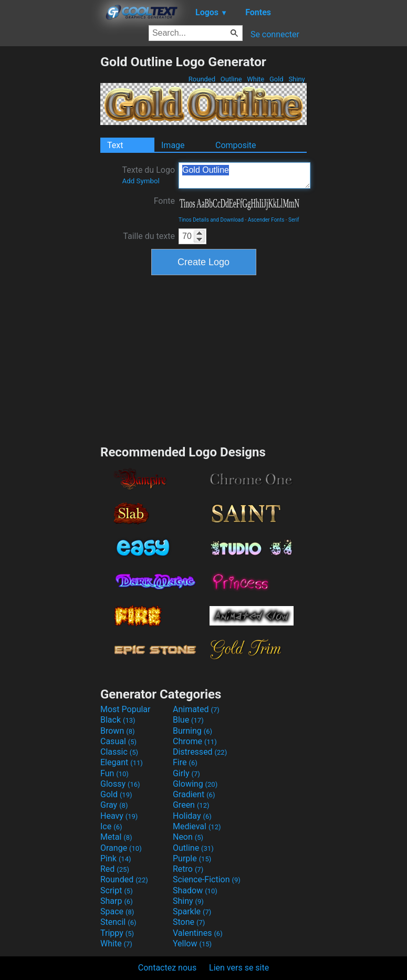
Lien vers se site (239, 968)
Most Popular (126, 709)
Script (117, 890)
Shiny (297, 79)
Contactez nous (167, 968)
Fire (185, 762)
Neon (188, 837)
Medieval (197, 826)
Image (173, 145)
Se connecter (275, 34)
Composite (236, 145)
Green (191, 805)
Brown (117, 731)
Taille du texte (149, 236)
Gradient (194, 794)
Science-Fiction (207, 879)
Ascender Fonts (266, 220)
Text (115, 145)
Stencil (118, 922)
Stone (189, 922)
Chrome (195, 741)
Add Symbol (140, 181)
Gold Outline (244, 175)
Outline (231, 79)
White (255, 79)
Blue (188, 720)
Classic (119, 752)
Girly (186, 773)
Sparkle (192, 911)
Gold (276, 79)
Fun (114, 773)
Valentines (198, 933)
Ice (111, 826)
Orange (121, 848)
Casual (118, 741)
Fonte (164, 201)
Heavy (119, 816)
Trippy (117, 933)
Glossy (120, 784)
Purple (192, 858)
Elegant (122, 762)
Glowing (195, 784)
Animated (196, 709)
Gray (114, 805)
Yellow (192, 943)
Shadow (195, 890)
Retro (188, 869)
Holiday (192, 816)
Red (115, 869)
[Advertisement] (50, 212)
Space (117, 911)
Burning (192, 731)
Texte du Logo (148, 175)
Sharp (117, 901)
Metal (116, 837)
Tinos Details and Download (211, 220)
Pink (116, 858)
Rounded (202, 79)
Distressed (200, 752)
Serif (294, 220)
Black (118, 720)
